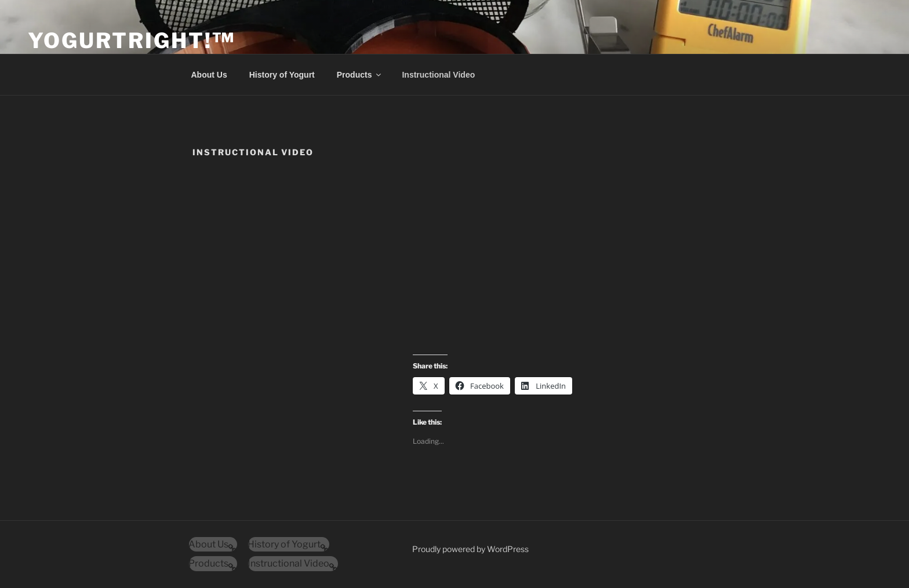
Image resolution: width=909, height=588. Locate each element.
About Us (209, 75)
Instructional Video (438, 75)
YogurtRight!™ (131, 41)
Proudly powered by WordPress (470, 549)
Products (360, 75)
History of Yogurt (282, 75)
